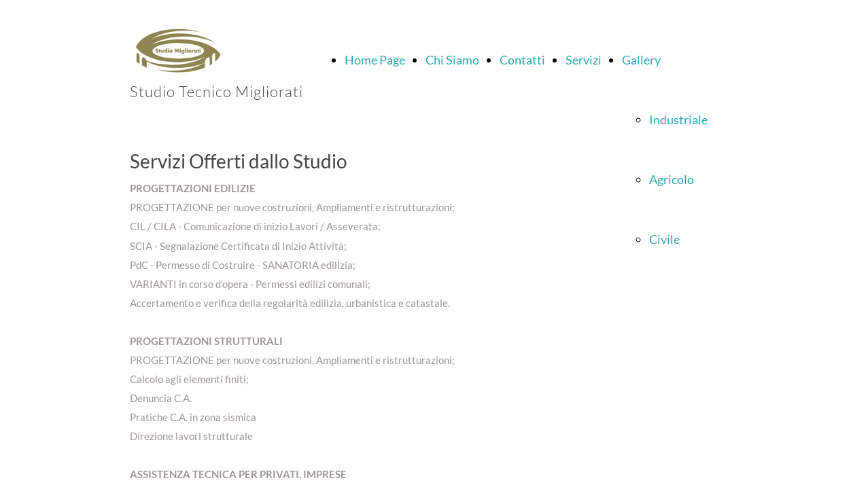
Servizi (584, 60)
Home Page (375, 60)
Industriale (678, 120)
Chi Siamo (452, 60)
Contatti (522, 60)
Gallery (641, 60)
